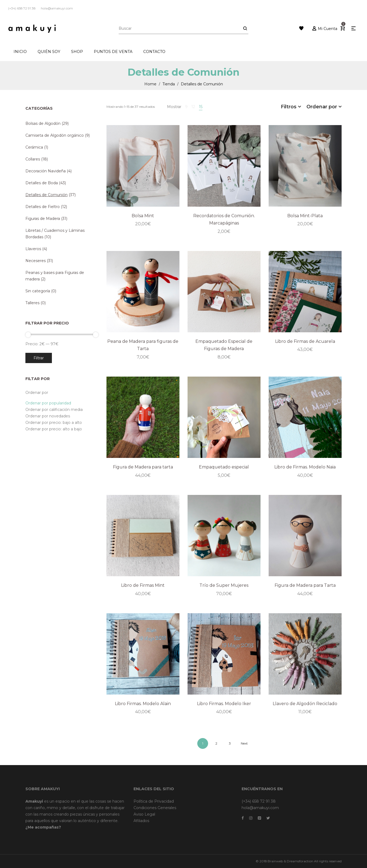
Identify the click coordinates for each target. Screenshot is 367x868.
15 (201, 107)
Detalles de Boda (42, 183)
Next (244, 743)
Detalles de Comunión (46, 195)
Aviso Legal (144, 814)
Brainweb (275, 861)
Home (150, 84)
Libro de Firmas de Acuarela (305, 341)
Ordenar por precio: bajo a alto (54, 423)
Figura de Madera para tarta (143, 467)
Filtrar (39, 358)
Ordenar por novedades (48, 416)
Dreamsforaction (300, 861)
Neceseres (36, 261)
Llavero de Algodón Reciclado (305, 704)
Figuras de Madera (43, 219)
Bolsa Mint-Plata (305, 216)
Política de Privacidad (154, 801)
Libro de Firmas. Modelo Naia (305, 467)
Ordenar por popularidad (48, 403)
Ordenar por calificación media (54, 410)
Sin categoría (38, 291)
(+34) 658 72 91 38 (259, 801)
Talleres (32, 303)
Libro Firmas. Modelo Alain (143, 704)
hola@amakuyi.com (260, 808)
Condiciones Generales (155, 808)
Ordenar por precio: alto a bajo (54, 429)
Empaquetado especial (224, 467)
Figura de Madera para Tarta (305, 585)
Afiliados (141, 821)
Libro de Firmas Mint (143, 585)
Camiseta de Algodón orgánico (55, 135)
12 (193, 107)
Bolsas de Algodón (43, 123)
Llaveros (33, 249)
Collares (33, 159)
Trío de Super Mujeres (224, 585)
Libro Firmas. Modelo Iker (224, 704)
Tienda (169, 84)
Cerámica (34, 147)
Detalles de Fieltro (43, 207)
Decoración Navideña (46, 171)
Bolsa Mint (143, 216)
